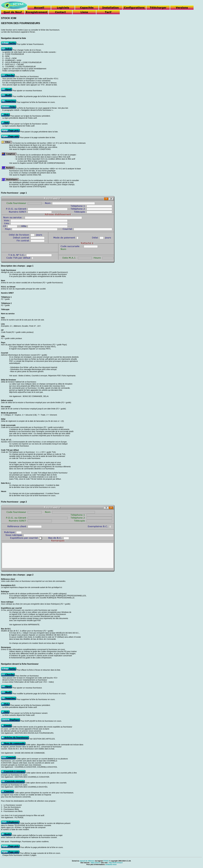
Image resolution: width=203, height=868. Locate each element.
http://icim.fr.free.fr (116, 863)
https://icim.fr (96, 863)
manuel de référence (87, 861)
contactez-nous (111, 865)
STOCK (106, 861)
